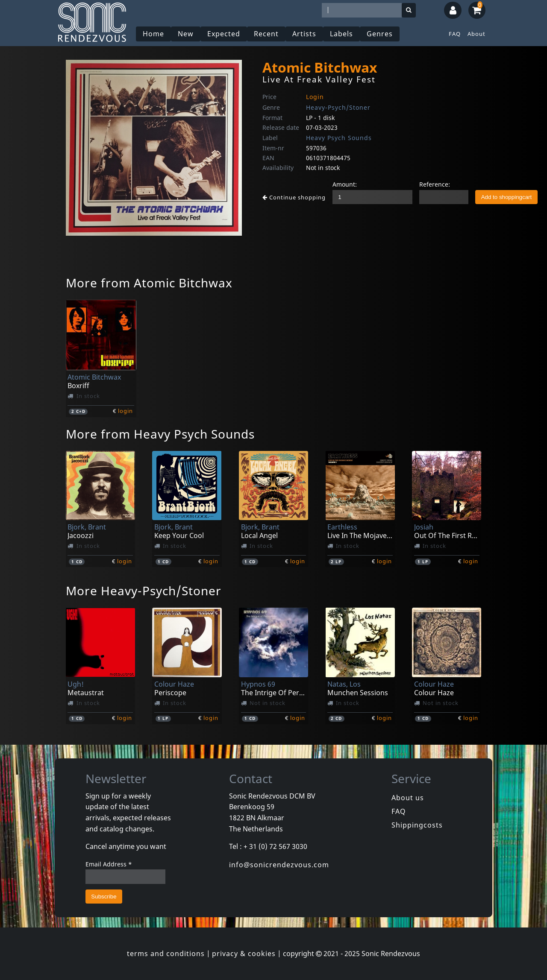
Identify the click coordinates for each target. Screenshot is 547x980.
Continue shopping (294, 197)
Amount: (345, 184)
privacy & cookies (244, 954)
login (125, 411)
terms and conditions (166, 954)
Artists (304, 34)
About (476, 34)
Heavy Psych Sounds (339, 138)
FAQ (455, 34)
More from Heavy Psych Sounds (160, 434)
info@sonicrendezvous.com (279, 865)
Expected (224, 34)
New (186, 34)
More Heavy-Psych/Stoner (144, 591)
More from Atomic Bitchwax (149, 283)
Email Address (109, 864)
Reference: (435, 184)
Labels (341, 34)
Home (153, 34)
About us (408, 798)
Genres (380, 34)
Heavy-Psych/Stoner (338, 107)
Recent (266, 34)
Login (315, 97)
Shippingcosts (417, 825)
